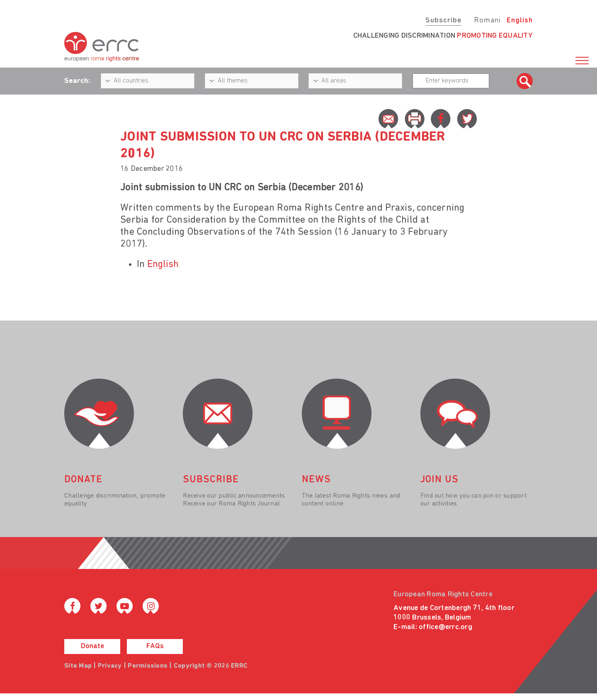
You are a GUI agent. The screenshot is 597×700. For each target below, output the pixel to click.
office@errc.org (445, 627)
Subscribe (443, 21)
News (316, 480)
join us (439, 480)
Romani (487, 21)
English (520, 21)
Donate (92, 646)
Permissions (148, 666)
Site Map (78, 666)
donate (83, 480)
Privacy (110, 666)
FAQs (155, 646)
